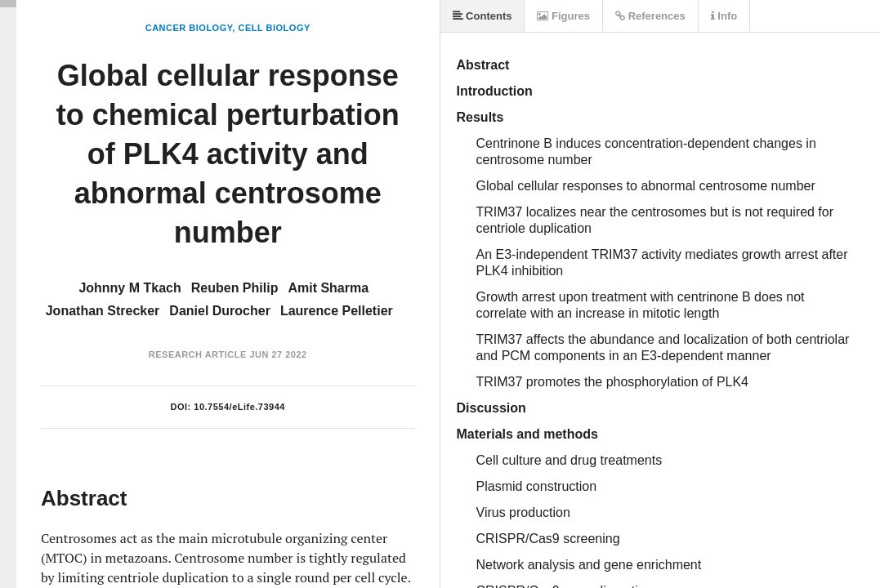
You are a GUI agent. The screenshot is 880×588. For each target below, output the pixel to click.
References (650, 16)
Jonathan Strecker (103, 311)
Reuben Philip (235, 288)
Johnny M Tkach (130, 288)
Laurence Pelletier (337, 311)
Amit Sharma (328, 288)
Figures (563, 16)
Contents (482, 16)
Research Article (198, 354)
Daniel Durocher (220, 311)
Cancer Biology (189, 28)
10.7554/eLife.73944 (239, 407)
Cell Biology (274, 28)
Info (724, 16)
